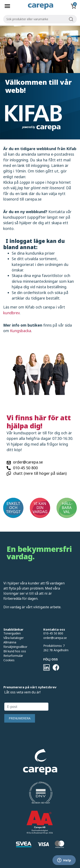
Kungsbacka (21, 331)
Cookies (9, 660)
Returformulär (13, 656)
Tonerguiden (12, 633)
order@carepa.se (28, 462)
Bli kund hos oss (15, 651)
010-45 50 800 (25, 468)
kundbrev (11, 313)
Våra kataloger (14, 638)
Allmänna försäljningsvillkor (15, 644)
